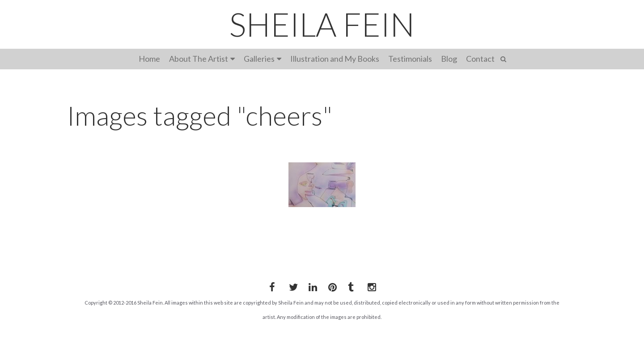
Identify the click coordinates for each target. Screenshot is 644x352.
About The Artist (199, 59)
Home (149, 59)
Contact (480, 59)
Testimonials (410, 59)
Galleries (259, 59)
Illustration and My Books (335, 59)
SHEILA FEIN (322, 24)
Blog (449, 59)
